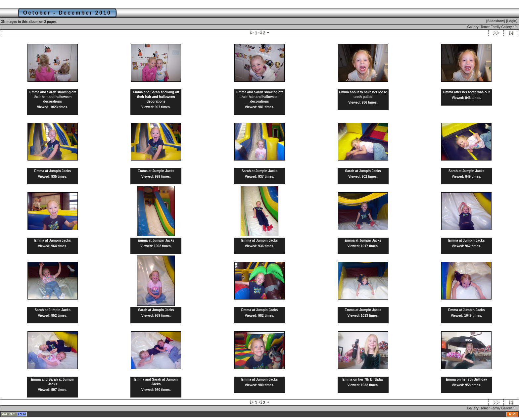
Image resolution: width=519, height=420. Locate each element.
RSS (513, 414)
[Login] (512, 21)
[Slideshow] (495, 21)
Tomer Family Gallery (499, 27)
